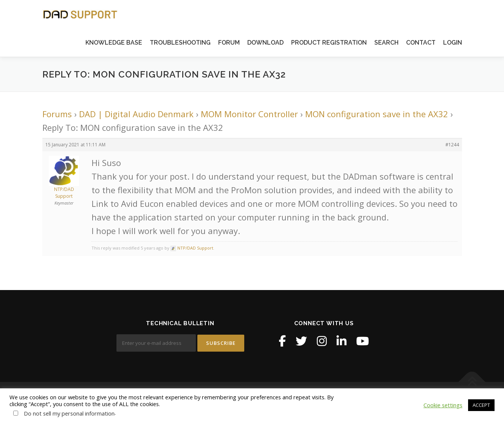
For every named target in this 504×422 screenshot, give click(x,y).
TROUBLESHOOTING (180, 43)
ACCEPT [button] (481, 405)
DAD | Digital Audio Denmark (136, 114)
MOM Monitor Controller (249, 114)
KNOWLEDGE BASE (114, 43)
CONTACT (421, 43)
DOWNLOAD (265, 43)
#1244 (452, 145)
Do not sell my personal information (69, 413)
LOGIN (453, 43)
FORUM (229, 43)
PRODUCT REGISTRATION (329, 43)
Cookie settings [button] (443, 405)
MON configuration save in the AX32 (377, 114)
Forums (57, 114)
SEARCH (386, 43)
